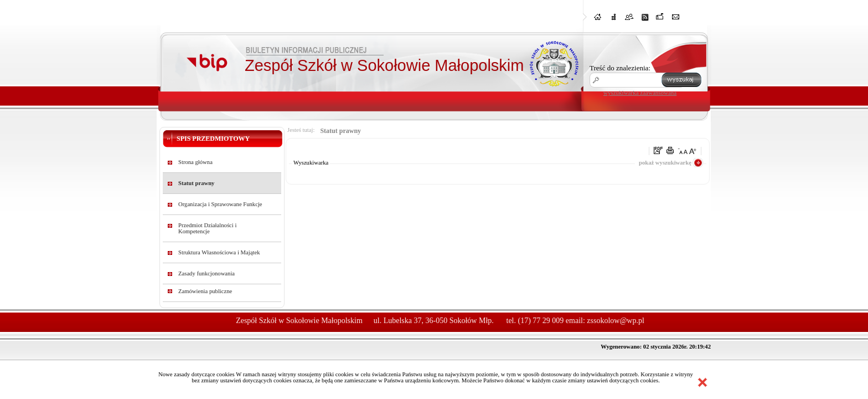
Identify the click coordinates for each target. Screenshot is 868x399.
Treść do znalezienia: (620, 68)
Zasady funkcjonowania (206, 273)
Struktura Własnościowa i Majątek (219, 252)
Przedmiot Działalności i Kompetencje (207, 228)
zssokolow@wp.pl (616, 321)
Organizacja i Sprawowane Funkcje (220, 204)
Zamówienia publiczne (205, 291)
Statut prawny (196, 183)
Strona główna (195, 162)
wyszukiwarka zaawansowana (640, 93)
